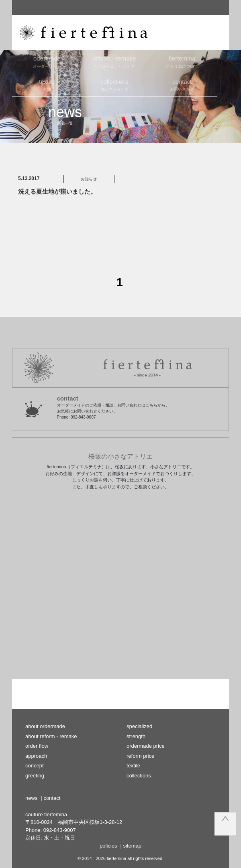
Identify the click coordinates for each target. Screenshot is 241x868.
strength (136, 736)
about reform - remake (51, 736)
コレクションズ (114, 85)
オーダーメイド (47, 61)
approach (36, 756)
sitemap (132, 846)
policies (108, 846)
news (31, 798)
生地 (47, 85)
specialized (139, 726)
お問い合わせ (182, 85)
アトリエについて (182, 61)
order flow (37, 746)
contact (52, 798)
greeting (35, 776)
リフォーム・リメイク (114, 61)
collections (139, 776)
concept (35, 766)
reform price (140, 756)
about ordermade (45, 726)
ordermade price (146, 746)
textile (133, 766)
